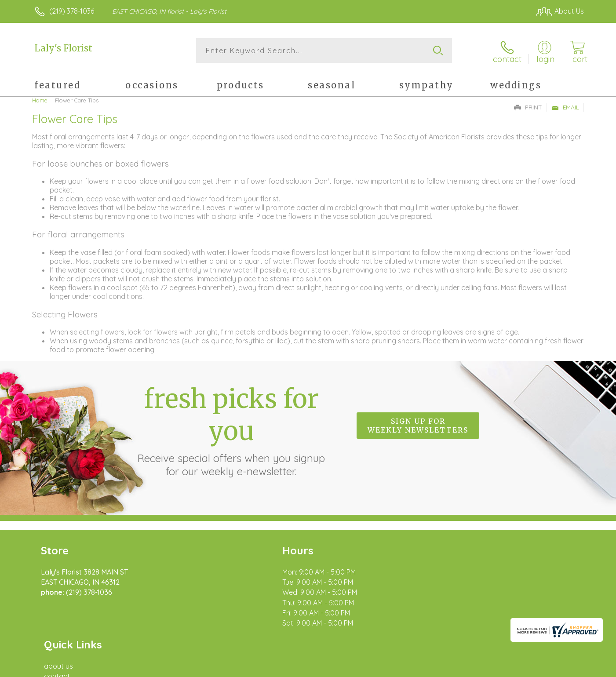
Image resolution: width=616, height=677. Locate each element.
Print (528, 106)
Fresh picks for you (231, 429)
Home (40, 99)
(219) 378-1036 (72, 11)
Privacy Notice (443, 668)
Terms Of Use (391, 668)
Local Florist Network (506, 668)
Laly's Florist (63, 48)
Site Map (560, 668)
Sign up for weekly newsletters (418, 424)
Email (565, 106)
